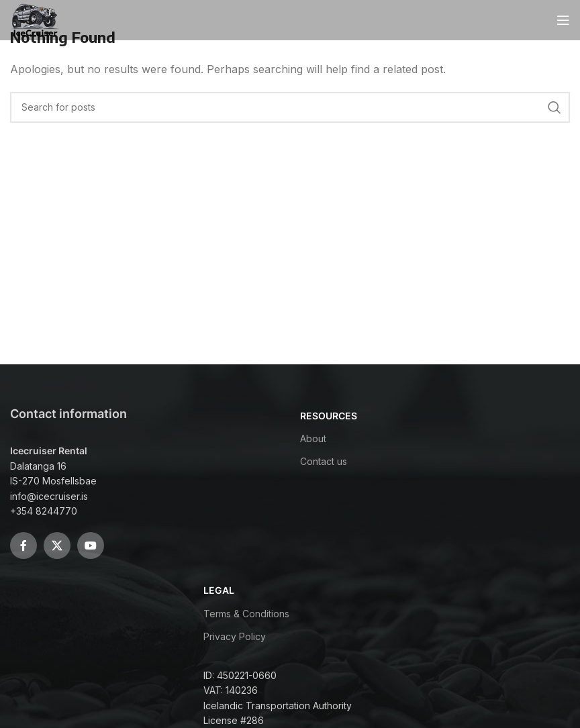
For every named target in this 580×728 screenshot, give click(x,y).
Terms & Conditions (246, 614)
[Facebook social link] (23, 545)
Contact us (324, 461)
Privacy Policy (235, 636)
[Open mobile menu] (563, 20)
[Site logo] (35, 19)
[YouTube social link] (91, 545)
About (313, 438)
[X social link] (57, 545)
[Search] (290, 107)
